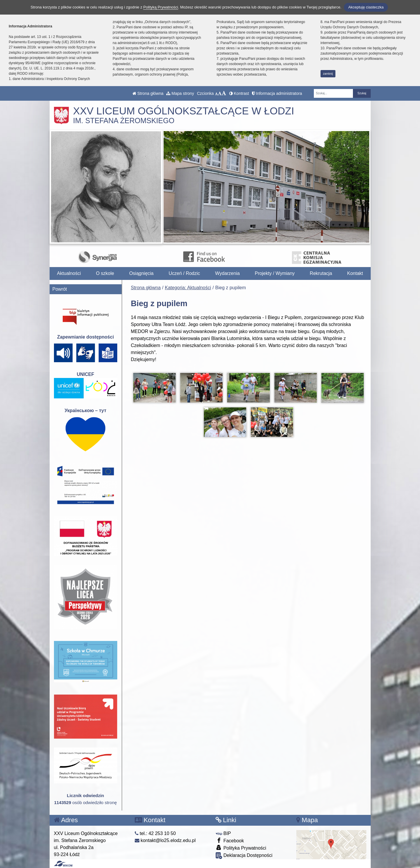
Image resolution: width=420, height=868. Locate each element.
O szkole (105, 273)
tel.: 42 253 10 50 (155, 833)
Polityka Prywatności (241, 848)
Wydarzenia (228, 273)
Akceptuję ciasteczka (366, 7)
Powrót (60, 289)
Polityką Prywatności (161, 7)
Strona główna (148, 93)
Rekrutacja (321, 273)
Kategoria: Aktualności (188, 288)
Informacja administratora (277, 93)
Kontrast (239, 93)
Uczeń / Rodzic (184, 273)
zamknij (328, 74)
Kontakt (355, 273)
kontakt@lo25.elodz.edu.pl (165, 840)
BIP (223, 833)
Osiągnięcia (141, 273)
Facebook (230, 840)
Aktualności (69, 273)
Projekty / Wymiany (275, 273)
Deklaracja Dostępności (244, 856)
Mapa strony (180, 93)
